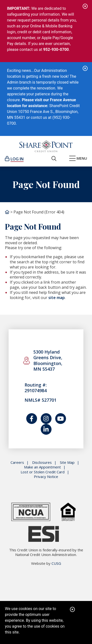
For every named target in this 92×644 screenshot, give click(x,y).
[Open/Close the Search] (54, 159)
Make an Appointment (42, 467)
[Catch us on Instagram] (46, 419)
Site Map (67, 462)
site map (57, 298)
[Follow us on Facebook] (32, 419)
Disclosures (42, 462)
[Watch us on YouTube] (61, 419)
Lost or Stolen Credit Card (43, 472)
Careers (17, 462)
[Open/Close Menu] (78, 159)
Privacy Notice (46, 477)
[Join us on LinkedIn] (46, 429)
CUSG (56, 563)
